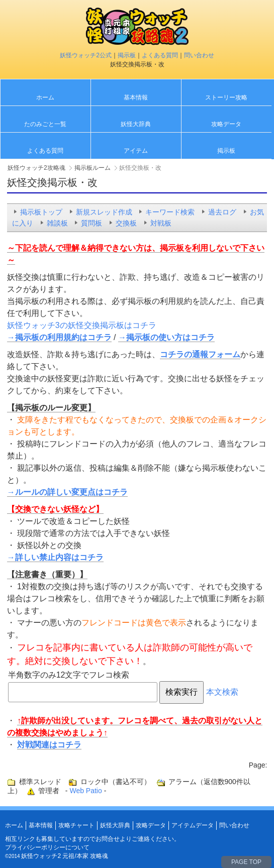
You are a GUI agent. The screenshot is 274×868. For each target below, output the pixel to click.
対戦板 (161, 223)
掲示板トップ (41, 212)
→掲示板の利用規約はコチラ (59, 337)
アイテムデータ (193, 825)
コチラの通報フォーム (200, 354)
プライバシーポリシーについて (47, 847)
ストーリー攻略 (226, 97)
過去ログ (222, 212)
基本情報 (136, 97)
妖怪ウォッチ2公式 (86, 55)
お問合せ (108, 839)
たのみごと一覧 (45, 124)
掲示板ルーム (93, 168)
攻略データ (226, 124)
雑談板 (57, 223)
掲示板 (127, 55)
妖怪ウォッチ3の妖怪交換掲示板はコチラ (82, 325)
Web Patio (85, 791)
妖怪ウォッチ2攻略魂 (36, 168)
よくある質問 (160, 55)
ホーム (45, 97)
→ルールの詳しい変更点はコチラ (67, 492)
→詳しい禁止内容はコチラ (55, 557)
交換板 (126, 223)
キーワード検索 (170, 212)
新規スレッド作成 (104, 212)
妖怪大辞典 (136, 124)
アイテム (136, 151)
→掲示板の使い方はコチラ (166, 337)
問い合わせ (199, 55)
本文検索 (222, 692)
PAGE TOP (246, 862)
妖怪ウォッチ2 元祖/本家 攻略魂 (65, 856)
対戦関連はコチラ (49, 745)
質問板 (92, 223)
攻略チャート (76, 825)
